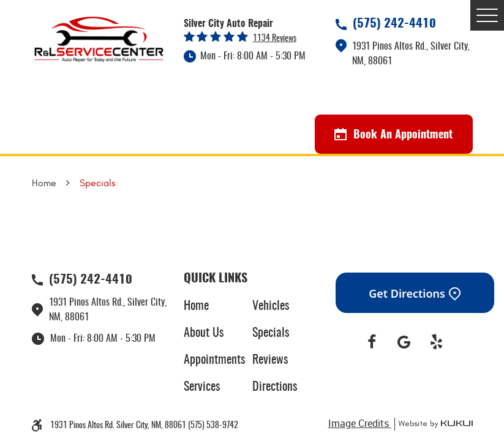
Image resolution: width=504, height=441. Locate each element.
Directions (275, 387)
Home (44, 183)
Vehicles (271, 306)
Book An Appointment (393, 135)
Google (404, 342)
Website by (434, 424)
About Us (204, 333)
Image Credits (360, 423)
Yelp (436, 342)
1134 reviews (275, 39)
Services (202, 387)
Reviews (270, 360)
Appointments (214, 360)
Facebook (371, 342)
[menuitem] (218, 306)
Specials (97, 183)
